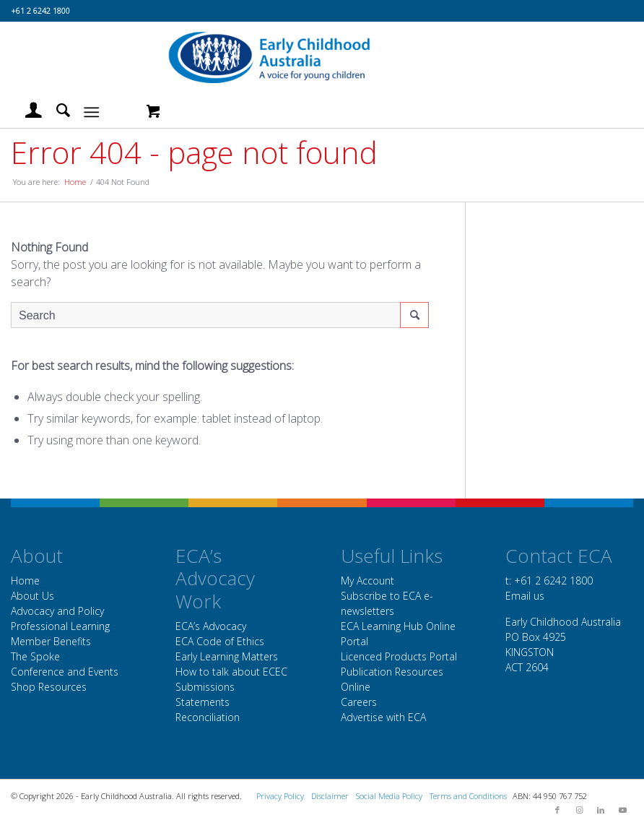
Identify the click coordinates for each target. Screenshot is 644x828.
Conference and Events (65, 672)
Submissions (205, 687)
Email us (525, 596)
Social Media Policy (389, 796)
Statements (203, 702)
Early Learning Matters (227, 656)
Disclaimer (330, 796)
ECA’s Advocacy (211, 626)
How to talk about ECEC (231, 672)
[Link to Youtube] (622, 810)
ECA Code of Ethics (220, 641)
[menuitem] (26, 111)
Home (25, 581)
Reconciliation (208, 717)
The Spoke (35, 656)
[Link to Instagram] (579, 810)
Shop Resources (49, 687)
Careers (359, 702)
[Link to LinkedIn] (601, 810)
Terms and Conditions (468, 796)
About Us (32, 596)
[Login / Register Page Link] (26, 111)
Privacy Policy (280, 796)
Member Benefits (51, 641)
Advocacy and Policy (57, 611)
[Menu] (91, 111)
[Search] (56, 111)
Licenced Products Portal (399, 656)
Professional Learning (60, 626)
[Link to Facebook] (557, 810)
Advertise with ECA (383, 717)
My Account (367, 581)
